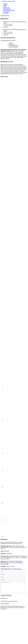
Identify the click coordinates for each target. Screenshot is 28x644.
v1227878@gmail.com (17, 569)
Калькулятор (7, 8)
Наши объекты (7, 9)
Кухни (5, 6)
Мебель (5, 5)
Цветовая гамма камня (9, 10)
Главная (5, 4)
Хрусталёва (9, 1)
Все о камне (6, 12)
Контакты (6, 13)
